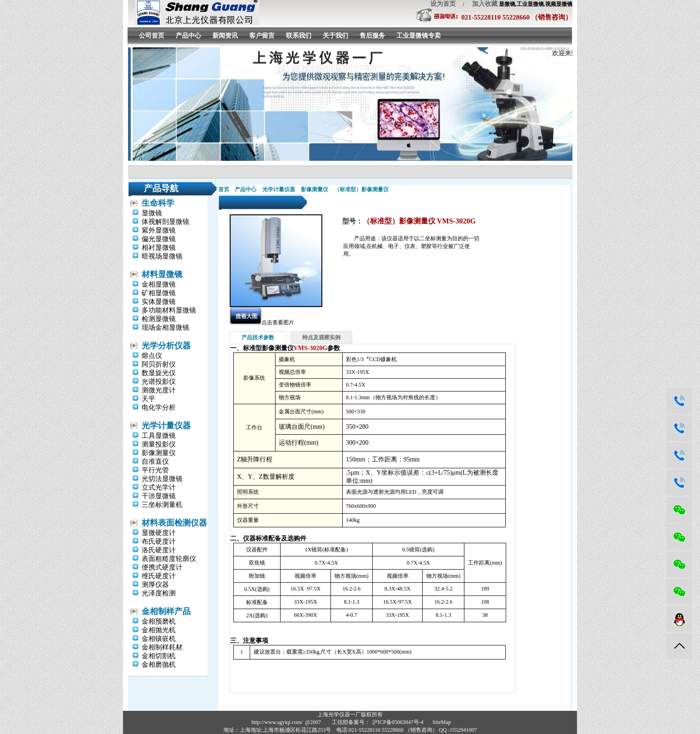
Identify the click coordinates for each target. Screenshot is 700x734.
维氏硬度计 (159, 576)
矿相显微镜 (159, 293)
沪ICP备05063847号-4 (398, 722)
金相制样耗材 (162, 647)
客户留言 (262, 36)
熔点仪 (152, 356)
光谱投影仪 (159, 382)
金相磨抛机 (159, 665)
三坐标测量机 (162, 505)
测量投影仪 (159, 444)
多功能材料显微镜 (169, 310)
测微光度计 (159, 390)
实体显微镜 (159, 302)
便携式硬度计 (162, 567)
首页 (224, 189)
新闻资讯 (225, 36)
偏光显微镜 (159, 239)
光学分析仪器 (166, 346)
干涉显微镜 (159, 496)
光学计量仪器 (166, 426)
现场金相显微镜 (165, 327)
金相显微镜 (159, 284)
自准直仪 (155, 461)
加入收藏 (482, 4)
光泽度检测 (159, 593)
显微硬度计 (159, 533)
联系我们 (299, 36)
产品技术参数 (258, 337)
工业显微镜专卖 (419, 36)
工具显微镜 (159, 436)
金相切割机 (159, 656)
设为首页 (443, 4)
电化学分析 (159, 407)
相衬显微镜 (159, 248)
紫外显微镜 (159, 230)
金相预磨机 (159, 621)
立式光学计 (159, 487)
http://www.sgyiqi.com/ (277, 722)
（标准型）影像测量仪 (361, 189)
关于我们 (335, 36)
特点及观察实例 (321, 337)
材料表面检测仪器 (174, 523)
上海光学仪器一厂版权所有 (350, 714)
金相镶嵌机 (159, 639)
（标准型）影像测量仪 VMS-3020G (419, 221)
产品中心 (188, 36)
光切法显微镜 (162, 479)
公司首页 (152, 36)
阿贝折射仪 (159, 364)
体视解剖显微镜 (165, 222)
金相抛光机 (159, 630)
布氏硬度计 (159, 541)
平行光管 (155, 470)
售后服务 (372, 36)
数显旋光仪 (159, 373)
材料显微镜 (162, 274)
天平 (148, 399)
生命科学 (158, 203)
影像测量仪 (159, 453)
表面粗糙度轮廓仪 (169, 559)
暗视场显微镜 (162, 256)
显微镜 (152, 213)
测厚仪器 (155, 585)
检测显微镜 (159, 319)
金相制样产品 (166, 611)
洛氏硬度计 (159, 550)
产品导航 (161, 188)
